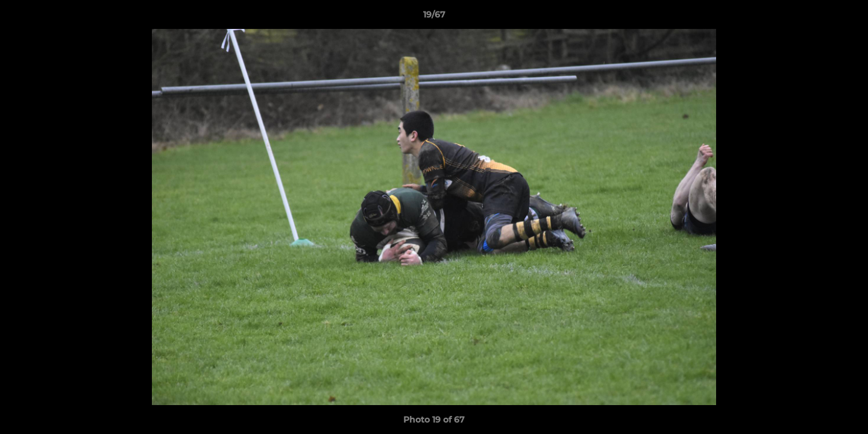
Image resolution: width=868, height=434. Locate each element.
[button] (846, 17)
